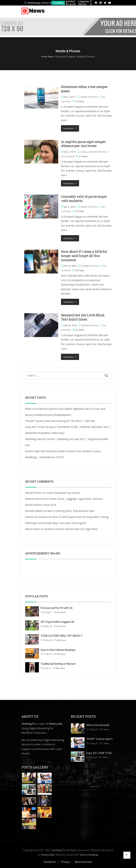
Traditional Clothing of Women (58, 664)
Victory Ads (55, 724)
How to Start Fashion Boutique (58, 650)
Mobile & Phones (89, 97)
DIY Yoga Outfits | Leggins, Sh (58, 622)
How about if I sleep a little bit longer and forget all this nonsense (84, 256)
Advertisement (84, 862)
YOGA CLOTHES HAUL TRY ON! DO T (62, 636)
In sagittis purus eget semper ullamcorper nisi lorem (83, 144)
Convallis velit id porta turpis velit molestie (84, 199)
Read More (69, 128)
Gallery (84, 152)
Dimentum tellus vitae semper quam (84, 89)
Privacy (65, 862)
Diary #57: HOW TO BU (99, 753)
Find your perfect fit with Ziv (57, 608)
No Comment (68, 156)
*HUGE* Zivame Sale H (99, 739)
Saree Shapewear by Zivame (63, 493)
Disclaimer (50, 862)
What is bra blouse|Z (98, 725)
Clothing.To (28, 724)
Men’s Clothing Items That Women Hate (71, 511)
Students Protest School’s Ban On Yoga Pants (71, 529)
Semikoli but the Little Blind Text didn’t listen (83, 317)
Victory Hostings (89, 855)
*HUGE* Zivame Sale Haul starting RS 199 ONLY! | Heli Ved (60, 421)
